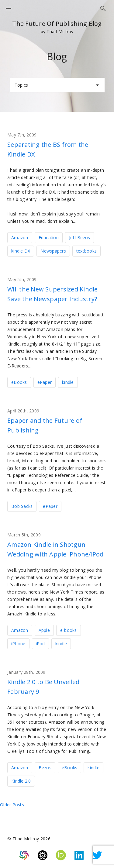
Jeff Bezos (80, 238)
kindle (68, 382)
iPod (40, 644)
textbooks (86, 251)
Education (49, 238)
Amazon (20, 238)
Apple (44, 630)
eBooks (19, 382)
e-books (69, 630)
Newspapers (53, 251)
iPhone (18, 644)
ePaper (45, 382)
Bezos (45, 768)
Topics (58, 85)
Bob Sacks (22, 506)
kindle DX (21, 251)
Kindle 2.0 (21, 781)
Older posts (12, 805)
